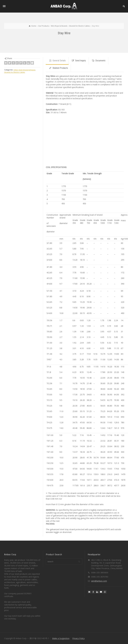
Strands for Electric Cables (15, 72)
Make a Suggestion (61, 638)
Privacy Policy (79, 638)
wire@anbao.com (99, 581)
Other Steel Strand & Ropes (24, 70)
